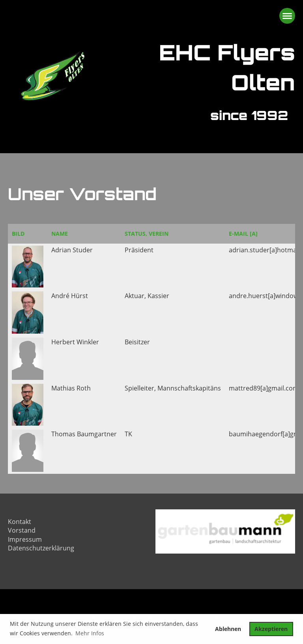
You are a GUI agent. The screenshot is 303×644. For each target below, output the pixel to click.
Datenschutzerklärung (41, 548)
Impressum (25, 539)
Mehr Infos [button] (90, 633)
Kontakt (20, 522)
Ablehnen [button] (228, 629)
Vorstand (22, 530)
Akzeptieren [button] (271, 629)
